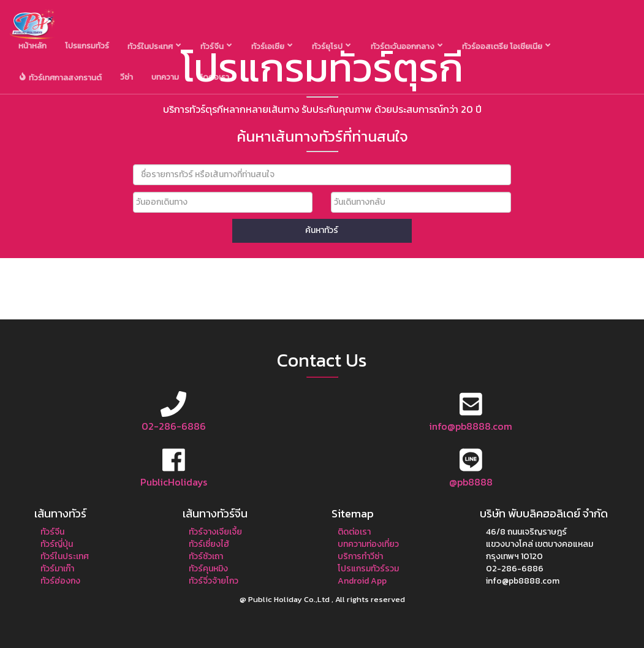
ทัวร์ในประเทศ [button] (154, 46)
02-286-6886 (174, 426)
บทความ (165, 77)
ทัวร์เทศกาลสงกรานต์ (61, 78)
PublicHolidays (174, 482)
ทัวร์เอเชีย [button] (272, 46)
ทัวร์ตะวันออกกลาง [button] (407, 46)
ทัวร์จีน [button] (216, 46)
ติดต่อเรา (213, 77)
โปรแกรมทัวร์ (87, 46)
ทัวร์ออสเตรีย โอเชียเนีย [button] (506, 46)
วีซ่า (127, 77)
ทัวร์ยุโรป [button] (331, 46)
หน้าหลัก (32, 46)
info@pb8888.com (471, 426)
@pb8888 (471, 482)
